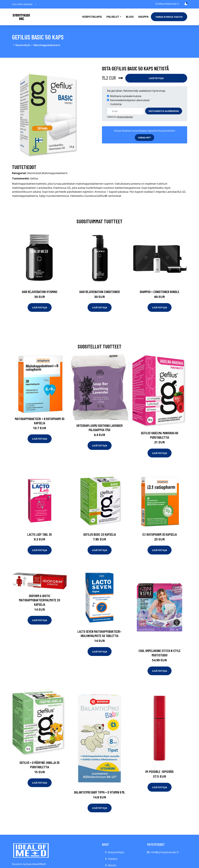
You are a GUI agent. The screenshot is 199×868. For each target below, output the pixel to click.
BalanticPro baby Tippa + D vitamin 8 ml (100, 792)
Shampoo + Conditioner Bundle (159, 292)
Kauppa (143, 17)
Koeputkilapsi (92, 17)
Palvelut (113, 859)
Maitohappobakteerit (47, 45)
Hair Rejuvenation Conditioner (100, 292)
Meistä (112, 865)
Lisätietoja (156, 78)
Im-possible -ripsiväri (159, 772)
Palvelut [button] (113, 17)
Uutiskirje (116, 104)
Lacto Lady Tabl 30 (40, 534)
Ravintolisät (23, 45)
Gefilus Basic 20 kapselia (100, 534)
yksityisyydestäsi (125, 117)
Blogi (130, 17)
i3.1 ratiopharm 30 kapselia (160, 534)
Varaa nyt (144, 138)
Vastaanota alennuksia (164, 111)
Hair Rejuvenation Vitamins (40, 292)
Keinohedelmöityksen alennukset (130, 100)
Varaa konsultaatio (169, 17)
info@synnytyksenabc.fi (167, 4)
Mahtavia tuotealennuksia (126, 96)
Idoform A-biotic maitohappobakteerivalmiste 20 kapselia (40, 600)
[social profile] (36, 4)
